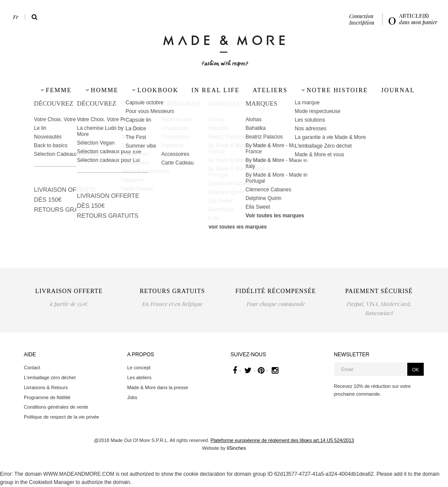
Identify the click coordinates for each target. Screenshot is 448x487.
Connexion (361, 16)
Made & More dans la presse (158, 387)
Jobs (132, 397)
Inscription (362, 23)
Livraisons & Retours (46, 387)
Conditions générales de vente (56, 407)
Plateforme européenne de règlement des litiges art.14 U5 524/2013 (282, 440)
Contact (32, 368)
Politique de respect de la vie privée (62, 417)
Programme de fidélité (47, 397)
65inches (237, 448)
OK (416, 370)
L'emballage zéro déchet (50, 377)
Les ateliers (140, 377)
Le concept (139, 368)
